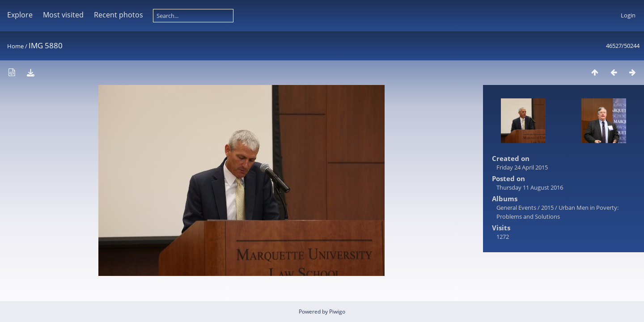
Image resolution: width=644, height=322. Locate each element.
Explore (20, 15)
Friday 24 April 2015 (522, 167)
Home (15, 46)
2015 (547, 208)
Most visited (63, 15)
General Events (516, 208)
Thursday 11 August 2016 (530, 187)
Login (628, 15)
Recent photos (119, 15)
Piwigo (337, 311)
